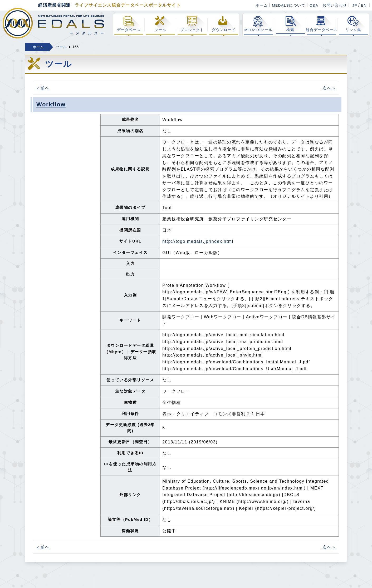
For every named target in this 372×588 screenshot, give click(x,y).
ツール (61, 47)
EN (364, 5)
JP (355, 5)
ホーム (262, 5)
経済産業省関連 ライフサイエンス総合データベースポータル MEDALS (53, 23)
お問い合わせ (335, 5)
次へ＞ (329, 88)
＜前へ (43, 88)
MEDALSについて (289, 5)
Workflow (51, 104)
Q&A (314, 5)
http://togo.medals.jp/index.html (198, 241)
